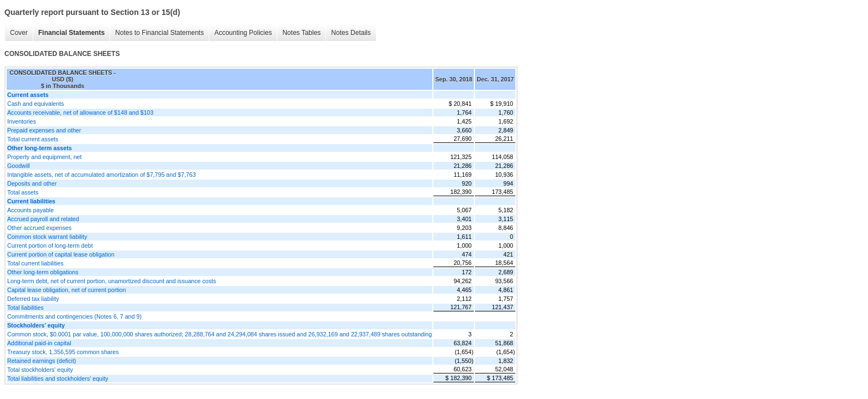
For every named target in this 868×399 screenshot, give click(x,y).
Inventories (22, 121)
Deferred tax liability (33, 299)
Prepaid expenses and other (44, 130)
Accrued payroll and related (43, 219)
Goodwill (19, 166)
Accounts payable (30, 210)
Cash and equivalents (36, 104)
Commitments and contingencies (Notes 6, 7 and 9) (74, 316)
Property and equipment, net (44, 157)
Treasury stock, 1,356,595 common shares (63, 352)
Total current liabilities (35, 263)
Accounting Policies (243, 33)
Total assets (23, 192)
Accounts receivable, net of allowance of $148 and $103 (80, 112)
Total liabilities (25, 308)
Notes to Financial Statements (159, 33)
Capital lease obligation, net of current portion (66, 290)
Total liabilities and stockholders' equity (58, 378)
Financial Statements (71, 33)
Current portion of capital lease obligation (61, 254)
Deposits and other (32, 183)
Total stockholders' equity (40, 370)
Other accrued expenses (39, 228)
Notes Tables (301, 33)
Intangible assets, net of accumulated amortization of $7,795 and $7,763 (102, 175)
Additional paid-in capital (39, 343)
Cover (19, 33)
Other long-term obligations (43, 272)
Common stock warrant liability (47, 237)
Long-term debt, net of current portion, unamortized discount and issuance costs (112, 281)
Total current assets (33, 139)
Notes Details (351, 33)
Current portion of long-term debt (50, 245)
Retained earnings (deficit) (42, 361)
